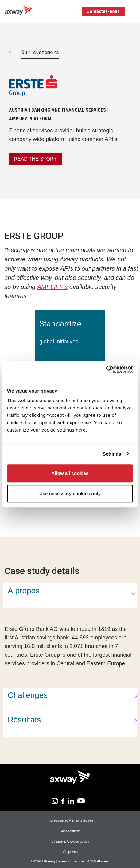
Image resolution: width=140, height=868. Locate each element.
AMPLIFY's (52, 287)
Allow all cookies (70, 473)
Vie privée (70, 852)
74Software (99, 861)
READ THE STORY (35, 159)
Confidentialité (70, 831)
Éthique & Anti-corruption (70, 841)
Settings (112, 454)
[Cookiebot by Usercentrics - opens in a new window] (106, 369)
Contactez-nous (103, 11)
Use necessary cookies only (70, 493)
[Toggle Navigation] (133, 12)
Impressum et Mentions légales (70, 820)
